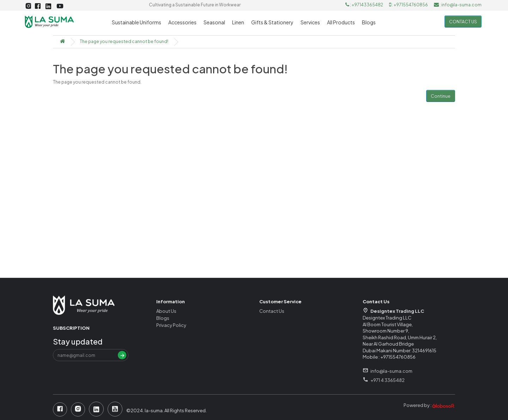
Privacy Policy (171, 325)
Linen (238, 22)
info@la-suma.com (391, 371)
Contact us (463, 22)
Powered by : (429, 405)
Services (310, 22)
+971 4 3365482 (388, 380)
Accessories (182, 22)
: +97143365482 (365, 5)
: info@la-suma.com (458, 5)
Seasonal (214, 22)
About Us (166, 311)
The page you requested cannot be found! (124, 41)
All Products (341, 22)
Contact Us (272, 311)
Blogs (369, 22)
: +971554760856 (409, 5)
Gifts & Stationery (272, 22)
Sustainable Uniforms (137, 22)
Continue (441, 96)
